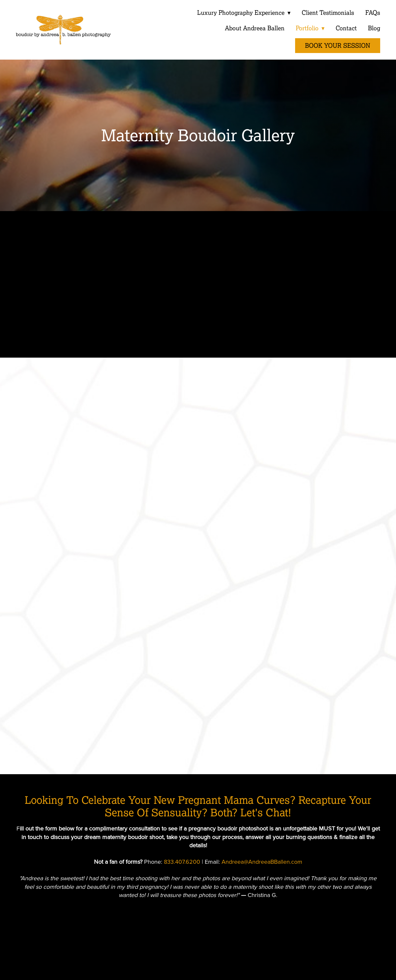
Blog (374, 28)
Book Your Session (338, 46)
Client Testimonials (328, 13)
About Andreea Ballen (254, 28)
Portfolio (310, 28)
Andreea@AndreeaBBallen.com (262, 862)
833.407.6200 (182, 862)
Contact (346, 28)
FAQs (373, 13)
